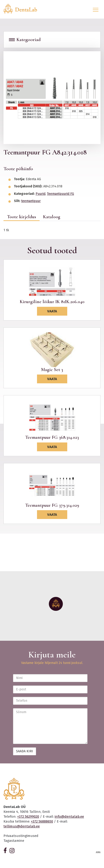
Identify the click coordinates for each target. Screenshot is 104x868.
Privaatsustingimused (21, 836)
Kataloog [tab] (52, 217)
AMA (98, 852)
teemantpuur (31, 201)
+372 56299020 (28, 817)
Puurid (40, 194)
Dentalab (23, 9)
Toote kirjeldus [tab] (22, 217)
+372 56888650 (42, 821)
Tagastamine (14, 841)
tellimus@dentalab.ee (22, 826)
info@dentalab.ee (69, 817)
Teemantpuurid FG (60, 194)
